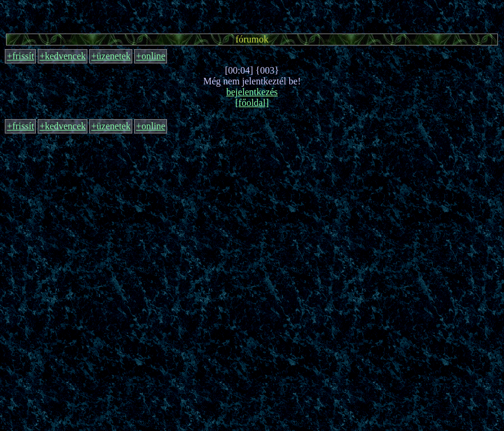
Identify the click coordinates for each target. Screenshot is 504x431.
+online (151, 56)
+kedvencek (63, 56)
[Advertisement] (252, 15)
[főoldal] (252, 103)
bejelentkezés (252, 92)
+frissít (20, 56)
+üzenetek (111, 56)
